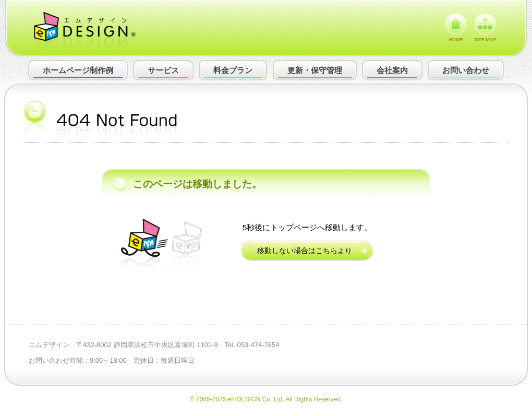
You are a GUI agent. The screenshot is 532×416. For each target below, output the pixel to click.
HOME (456, 40)
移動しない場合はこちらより (305, 251)
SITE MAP (485, 40)
